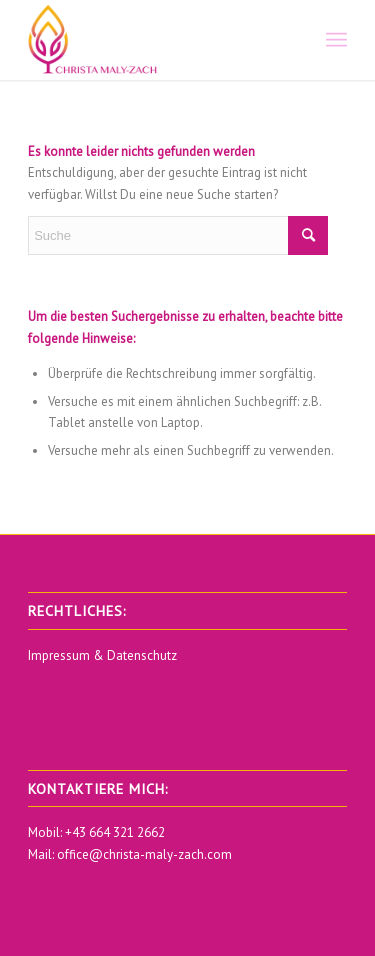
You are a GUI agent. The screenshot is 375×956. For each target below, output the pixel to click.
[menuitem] (336, 40)
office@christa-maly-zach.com (144, 854)
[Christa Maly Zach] (155, 40)
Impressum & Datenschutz (102, 655)
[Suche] (178, 235)
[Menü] (336, 40)
